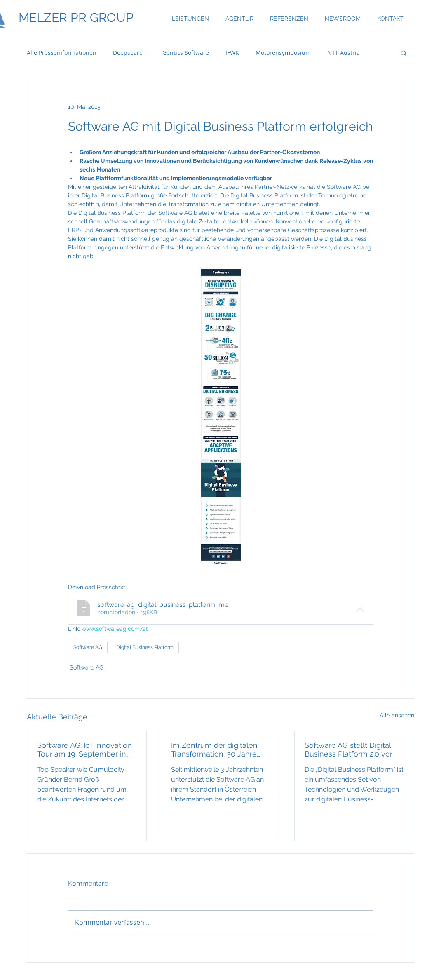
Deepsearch (129, 53)
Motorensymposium (283, 53)
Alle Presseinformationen (62, 53)
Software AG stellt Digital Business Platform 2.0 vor (348, 750)
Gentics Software (186, 53)
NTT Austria (344, 53)
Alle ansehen (397, 715)
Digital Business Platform (145, 647)
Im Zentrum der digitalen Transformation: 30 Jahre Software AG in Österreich (216, 750)
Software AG (88, 647)
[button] (404, 53)
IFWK (232, 53)
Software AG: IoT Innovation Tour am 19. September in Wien (84, 750)
